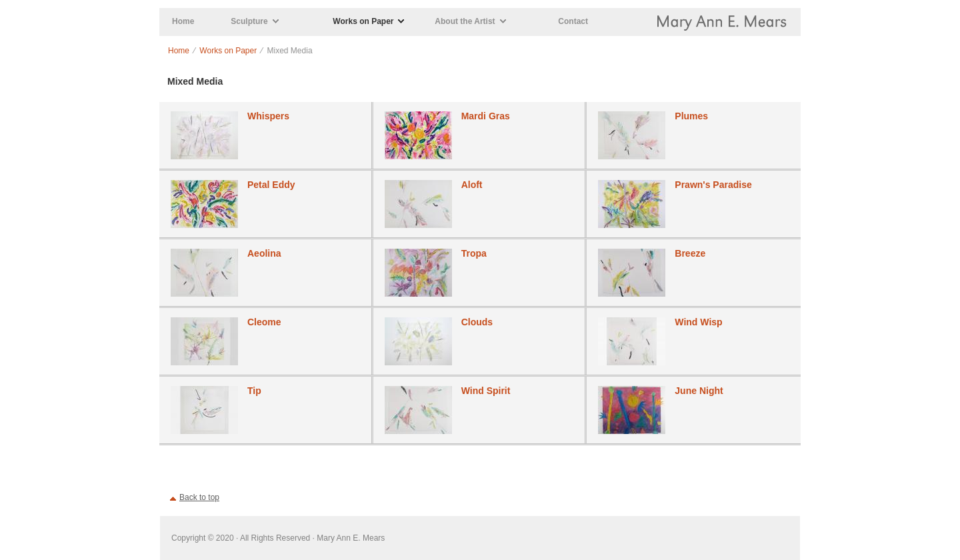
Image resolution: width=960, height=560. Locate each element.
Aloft (472, 185)
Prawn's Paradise (713, 185)
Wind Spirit (486, 391)
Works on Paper (363, 21)
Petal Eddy (271, 185)
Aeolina (264, 253)
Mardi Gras (486, 116)
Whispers (268, 116)
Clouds (477, 322)
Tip (254, 391)
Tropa (474, 253)
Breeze (690, 253)
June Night (699, 391)
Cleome (264, 322)
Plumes (691, 116)
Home (183, 21)
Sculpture (249, 21)
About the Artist (465, 21)
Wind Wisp (698, 322)
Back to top (199, 497)
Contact (573, 21)
